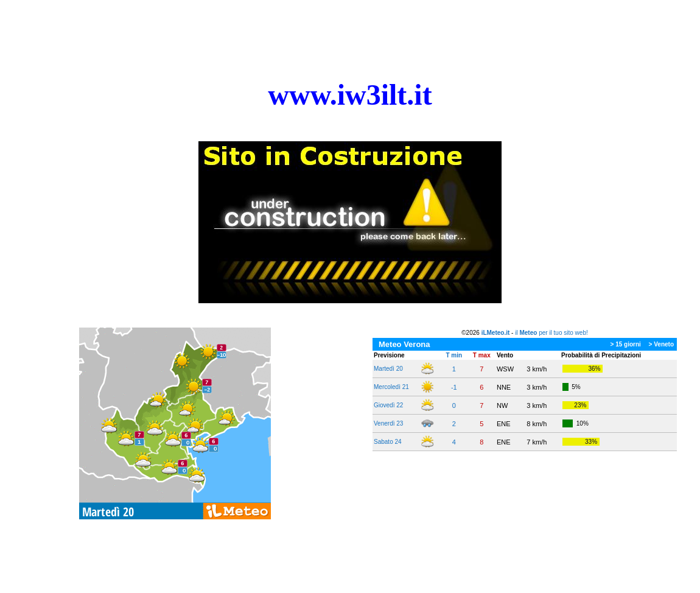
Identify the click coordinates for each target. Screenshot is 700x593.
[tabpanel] (350, 95)
